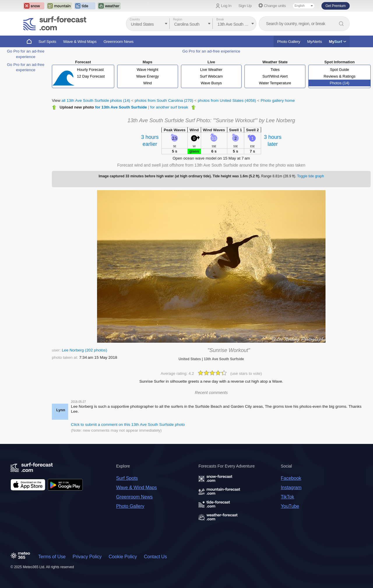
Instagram (291, 488)
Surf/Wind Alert (275, 76)
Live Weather (211, 70)
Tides (275, 70)
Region (178, 19)
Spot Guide (340, 70)
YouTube (290, 506)
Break (220, 19)
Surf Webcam (211, 76)
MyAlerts (315, 42)
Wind (147, 83)
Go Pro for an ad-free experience (211, 51)
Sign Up (245, 6)
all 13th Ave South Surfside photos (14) (96, 100)
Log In (226, 6)
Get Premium (336, 6)
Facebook (291, 478)
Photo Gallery (289, 42)
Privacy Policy (87, 557)
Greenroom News (118, 42)
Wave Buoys (211, 83)
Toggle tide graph (311, 176)
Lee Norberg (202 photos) (85, 350)
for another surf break (169, 107)
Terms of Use (52, 557)
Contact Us (155, 557)
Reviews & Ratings (340, 76)
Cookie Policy (123, 557)
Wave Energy (147, 76)
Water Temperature (275, 83)
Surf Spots (47, 42)
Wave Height (147, 70)
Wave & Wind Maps (80, 42)
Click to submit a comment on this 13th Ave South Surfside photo (128, 425)
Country (135, 19)
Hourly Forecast (90, 70)
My (338, 42)
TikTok (288, 497)
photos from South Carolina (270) (164, 100)
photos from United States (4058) (227, 100)
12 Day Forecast (91, 76)
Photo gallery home (278, 100)
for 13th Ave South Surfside (121, 107)
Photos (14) (339, 83)
